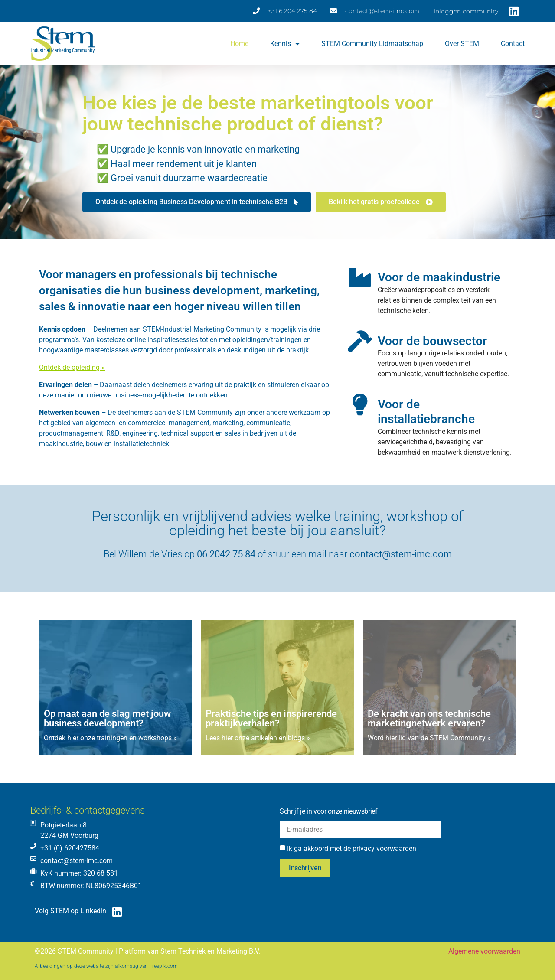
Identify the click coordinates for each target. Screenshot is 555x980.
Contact (513, 44)
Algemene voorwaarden (484, 951)
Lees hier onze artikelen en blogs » (258, 738)
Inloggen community (466, 11)
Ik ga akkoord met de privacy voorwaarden (352, 848)
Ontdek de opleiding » (72, 367)
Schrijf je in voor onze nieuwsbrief (329, 811)
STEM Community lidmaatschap (372, 44)
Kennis (285, 44)
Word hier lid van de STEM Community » (429, 738)
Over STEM (462, 44)
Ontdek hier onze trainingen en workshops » (110, 738)
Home (239, 44)
